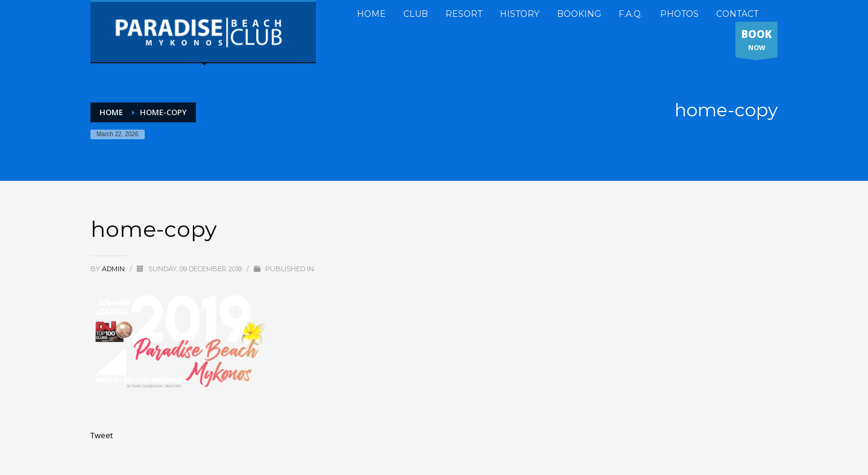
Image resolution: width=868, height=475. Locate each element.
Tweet (102, 435)
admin (114, 269)
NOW (756, 42)
